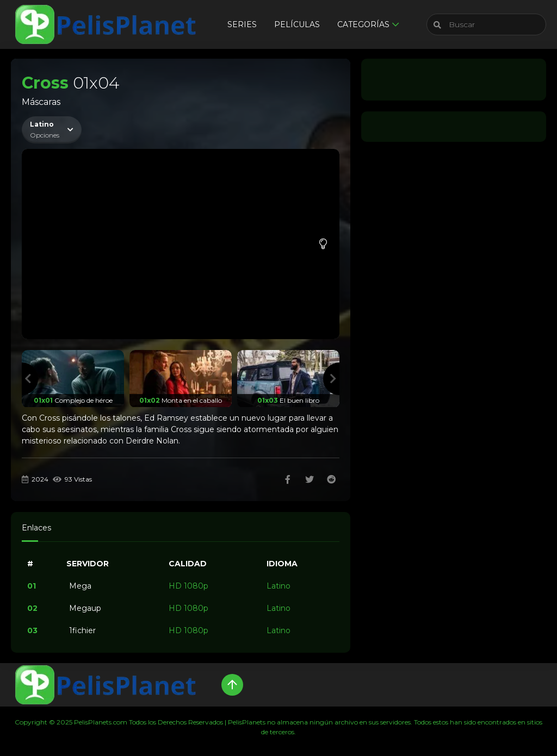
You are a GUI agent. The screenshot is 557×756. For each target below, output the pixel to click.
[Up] (232, 685)
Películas (297, 24)
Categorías (363, 24)
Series (242, 24)
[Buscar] (486, 24)
